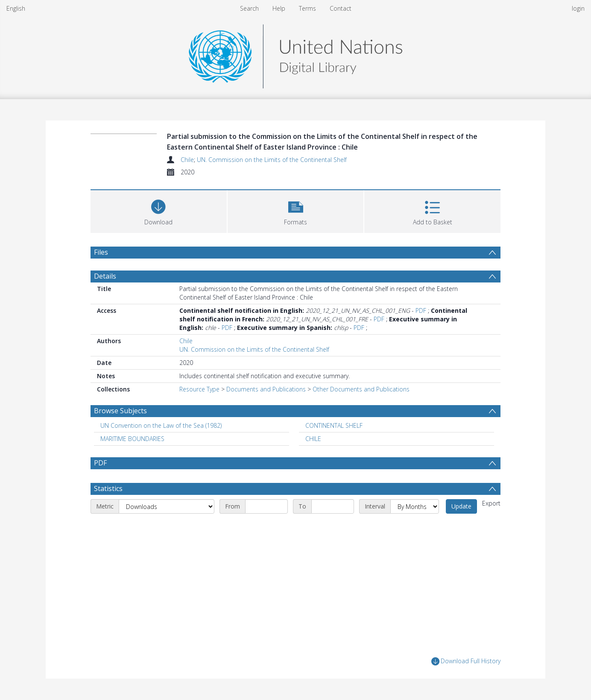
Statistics (108, 488)
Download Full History (466, 661)
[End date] (333, 506)
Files (101, 252)
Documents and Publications (266, 389)
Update (461, 506)
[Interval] (415, 506)
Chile (187, 160)
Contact (341, 8)
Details (105, 276)
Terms (307, 8)
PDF (421, 310)
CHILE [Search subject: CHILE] (313, 439)
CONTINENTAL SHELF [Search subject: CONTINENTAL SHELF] (334, 425)
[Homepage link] (295, 54)
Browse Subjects (120, 411)
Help (279, 8)
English (16, 8)
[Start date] (266, 506)
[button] (296, 210)
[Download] (159, 210)
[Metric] (167, 506)
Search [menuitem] (249, 8)
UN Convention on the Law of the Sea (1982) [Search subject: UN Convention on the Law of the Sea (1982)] (161, 425)
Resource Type (199, 389)
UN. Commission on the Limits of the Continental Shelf (272, 160)
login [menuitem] (578, 8)
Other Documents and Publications (361, 389)
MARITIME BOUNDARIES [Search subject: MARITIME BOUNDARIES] (132, 439)
